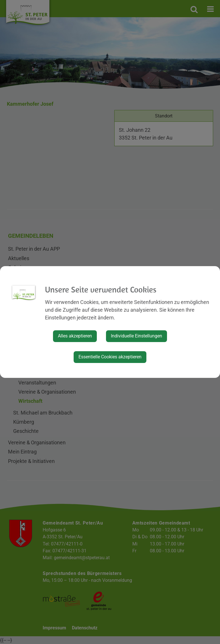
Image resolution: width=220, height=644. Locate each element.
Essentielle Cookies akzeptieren (110, 357)
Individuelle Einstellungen (136, 336)
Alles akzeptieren (75, 336)
